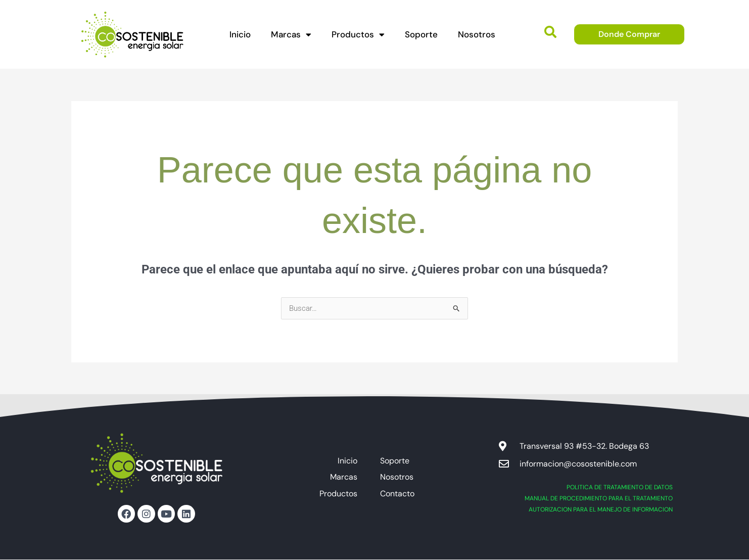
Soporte (421, 34)
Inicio (240, 34)
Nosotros (477, 34)
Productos (358, 35)
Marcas (291, 35)
